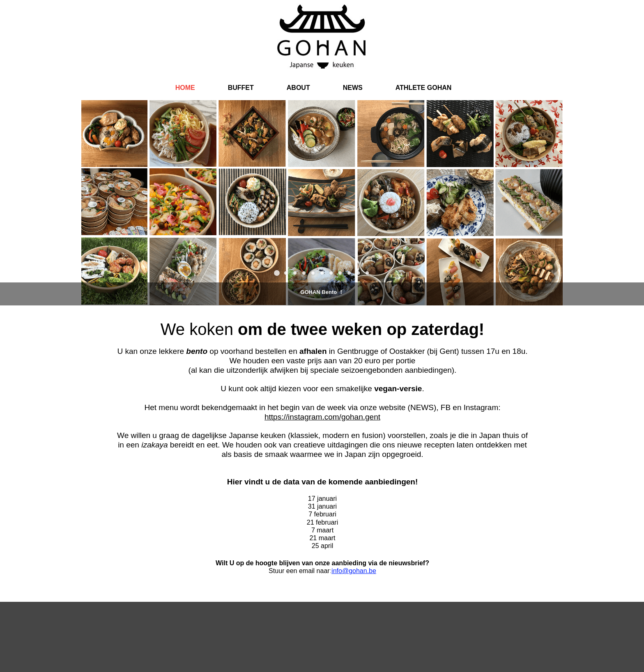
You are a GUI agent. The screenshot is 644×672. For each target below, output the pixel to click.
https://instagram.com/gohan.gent (322, 417)
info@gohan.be (354, 571)
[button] (277, 273)
